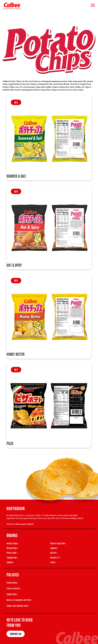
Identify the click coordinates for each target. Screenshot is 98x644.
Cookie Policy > (12, 594)
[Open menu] (93, 5)
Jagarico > (54, 548)
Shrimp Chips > (12, 548)
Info (16, 102)
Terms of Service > (14, 588)
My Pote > (54, 553)
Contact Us (16, 634)
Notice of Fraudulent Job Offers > (19, 600)
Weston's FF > (56, 557)
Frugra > (53, 562)
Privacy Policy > (12, 583)
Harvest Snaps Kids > (58, 543)
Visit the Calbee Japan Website (20, 524)
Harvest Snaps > (13, 543)
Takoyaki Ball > (12, 557)
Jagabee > (10, 562)
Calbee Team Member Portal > (18, 606)
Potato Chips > (12, 553)
